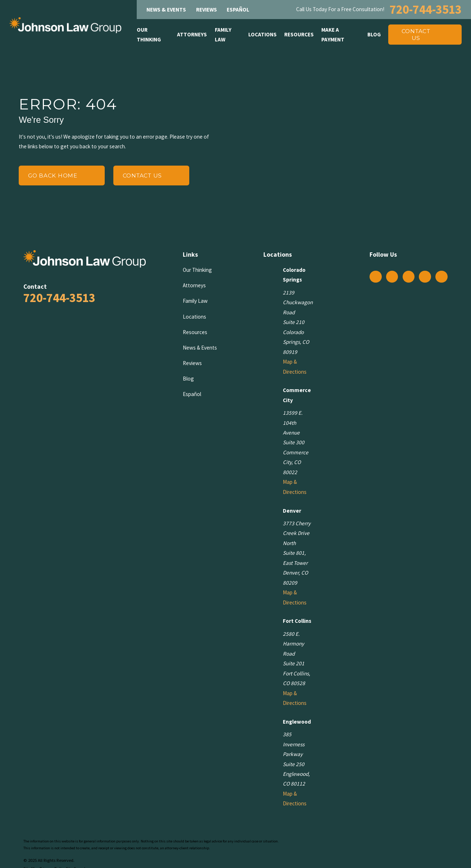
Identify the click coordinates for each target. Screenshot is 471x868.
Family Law (195, 301)
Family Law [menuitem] (223, 35)
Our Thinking (197, 270)
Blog (188, 379)
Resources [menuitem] (299, 34)
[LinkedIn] (425, 276)
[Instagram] (392, 276)
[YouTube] (441, 276)
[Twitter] (408, 276)
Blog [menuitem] (374, 34)
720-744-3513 (426, 9)
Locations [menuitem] (262, 34)
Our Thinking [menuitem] (149, 35)
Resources (195, 332)
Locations (194, 317)
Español (238, 10)
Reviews (207, 10)
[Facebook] (376, 276)
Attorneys (194, 285)
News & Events (166, 10)
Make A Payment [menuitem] (333, 35)
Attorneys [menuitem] (192, 34)
